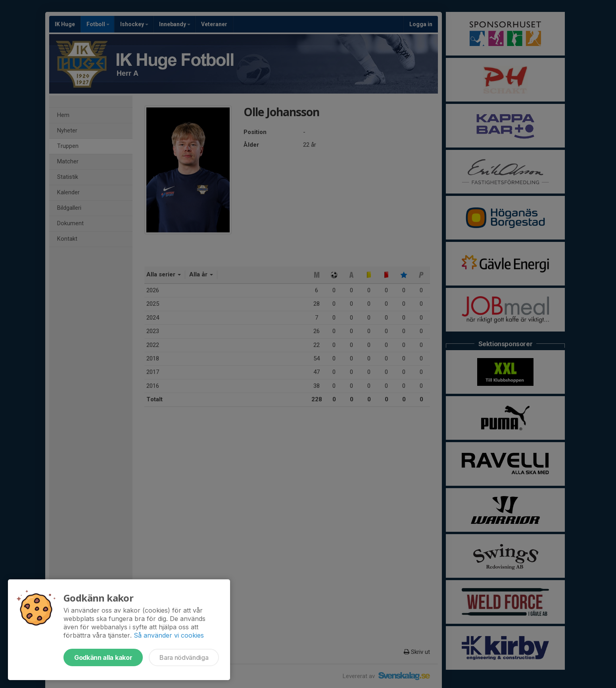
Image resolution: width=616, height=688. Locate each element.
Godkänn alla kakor (103, 657)
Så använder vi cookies (169, 635)
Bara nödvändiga (184, 657)
